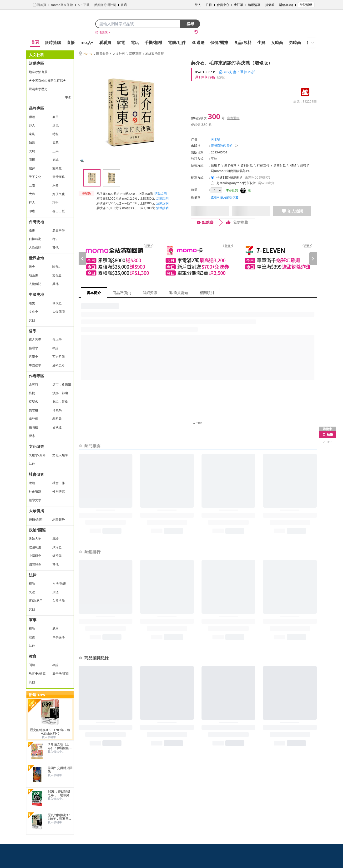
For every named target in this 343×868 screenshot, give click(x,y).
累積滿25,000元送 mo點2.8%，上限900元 (126, 203)
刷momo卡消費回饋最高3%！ (232, 171)
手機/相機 (154, 42)
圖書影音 (102, 54)
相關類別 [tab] (207, 293)
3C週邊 (198, 42)
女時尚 (277, 42)
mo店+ (87, 42)
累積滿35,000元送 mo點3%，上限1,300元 (126, 208)
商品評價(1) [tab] (122, 293)
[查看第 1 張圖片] (92, 178)
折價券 (270, 5)
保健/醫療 (219, 42)
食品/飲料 (243, 42)
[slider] (198, 258)
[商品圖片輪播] (131, 112)
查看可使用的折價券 (225, 197)
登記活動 (306, 5)
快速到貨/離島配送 (230, 177)
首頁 (35, 42)
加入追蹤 (292, 211)
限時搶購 (53, 42)
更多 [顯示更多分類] (68, 98)
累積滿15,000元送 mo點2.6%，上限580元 (126, 198)
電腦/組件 (177, 42)
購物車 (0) (286, 5)
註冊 (209, 5)
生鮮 (261, 42)
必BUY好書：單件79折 (237, 72)
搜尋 (190, 24)
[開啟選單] (313, 43)
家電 (121, 42)
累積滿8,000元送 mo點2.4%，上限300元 (125, 194)
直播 (71, 42)
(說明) (221, 77)
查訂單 (239, 5)
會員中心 (223, 5)
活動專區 (135, 54)
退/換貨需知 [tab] (179, 293)
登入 (198, 5)
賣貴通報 (233, 118)
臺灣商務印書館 (222, 146)
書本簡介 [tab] (94, 293)
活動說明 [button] (161, 194)
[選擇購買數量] (216, 190)
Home (88, 54)
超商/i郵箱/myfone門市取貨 (236, 183)
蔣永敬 (215, 139)
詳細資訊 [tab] (150, 293)
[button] (86, 201)
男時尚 (295, 42)
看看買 (105, 42)
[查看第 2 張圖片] (111, 178)
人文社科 (119, 54)
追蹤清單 (254, 5)
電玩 (135, 42)
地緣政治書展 (155, 54)
